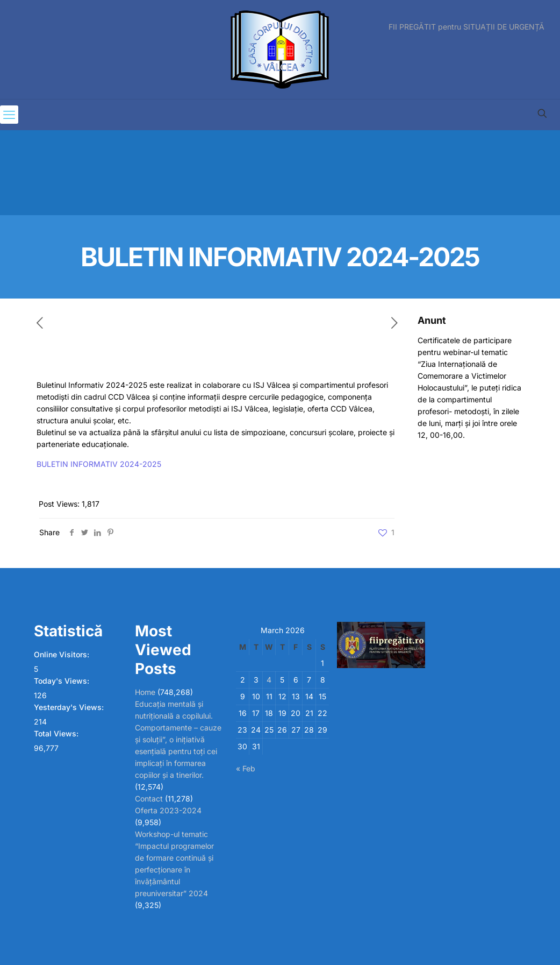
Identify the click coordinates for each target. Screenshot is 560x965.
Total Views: (57, 733)
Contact (149, 799)
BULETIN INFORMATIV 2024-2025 (99, 464)
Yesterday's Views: (70, 707)
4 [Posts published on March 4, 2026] (269, 680)
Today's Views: (63, 681)
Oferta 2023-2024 (168, 810)
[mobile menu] (9, 115)
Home (145, 692)
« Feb (246, 768)
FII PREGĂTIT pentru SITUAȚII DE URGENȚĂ (466, 27)
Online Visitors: (63, 654)
